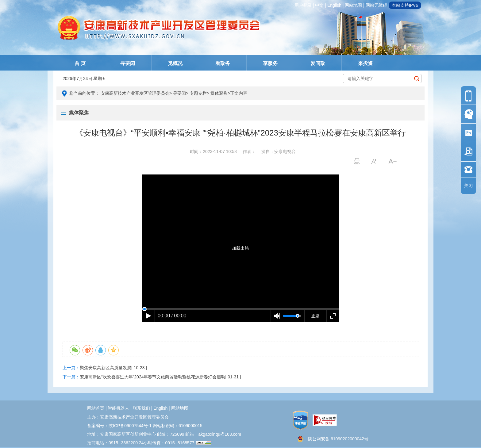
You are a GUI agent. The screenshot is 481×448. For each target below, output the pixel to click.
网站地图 (353, 5)
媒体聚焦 (219, 93)
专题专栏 (198, 93)
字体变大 (377, 161)
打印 (359, 161)
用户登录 (303, 5)
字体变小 (394, 161)
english (334, 5)
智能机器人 (118, 408)
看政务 (223, 63)
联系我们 (141, 408)
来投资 (365, 63)
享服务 (270, 63)
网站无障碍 (376, 5)
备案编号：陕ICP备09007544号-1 (119, 426)
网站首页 (96, 408)
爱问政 (318, 63)
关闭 (468, 186)
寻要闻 (128, 63)
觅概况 (175, 63)
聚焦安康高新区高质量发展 (106, 368)
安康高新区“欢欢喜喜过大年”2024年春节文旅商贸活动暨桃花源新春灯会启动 (152, 377)
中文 (319, 5)
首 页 (80, 63)
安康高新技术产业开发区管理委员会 (135, 93)
